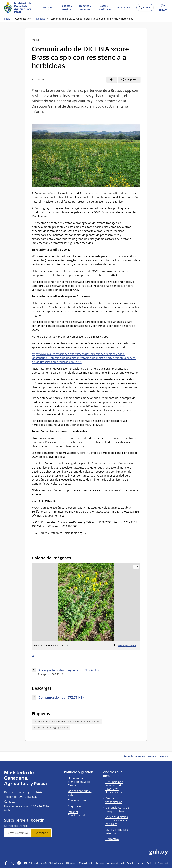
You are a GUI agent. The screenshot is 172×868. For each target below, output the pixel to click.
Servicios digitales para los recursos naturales (117, 820)
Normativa (112, 839)
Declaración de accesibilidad (110, 863)
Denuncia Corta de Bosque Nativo (117, 809)
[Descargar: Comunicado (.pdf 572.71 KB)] (86, 697)
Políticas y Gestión (66, 7)
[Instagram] (19, 863)
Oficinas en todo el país (80, 793)
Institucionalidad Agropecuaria (51, 728)
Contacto (10, 802)
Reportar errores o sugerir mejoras (146, 756)
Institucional (48, 7)
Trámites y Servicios (85, 7)
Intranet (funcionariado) (78, 814)
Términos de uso (135, 863)
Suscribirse (41, 833)
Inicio (7, 19)
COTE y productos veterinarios (117, 831)
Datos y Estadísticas (104, 7)
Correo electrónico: (16, 826)
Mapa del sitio (86, 863)
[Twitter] (12, 863)
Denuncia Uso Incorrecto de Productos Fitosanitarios (114, 787)
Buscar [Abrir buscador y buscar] (145, 8)
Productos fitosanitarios (114, 800)
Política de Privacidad (157, 863)
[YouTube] (26, 863)
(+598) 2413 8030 (27, 797)
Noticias (41, 19)
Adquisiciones (77, 806)
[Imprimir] (111, 80)
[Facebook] (6, 863)
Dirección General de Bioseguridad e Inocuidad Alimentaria (67, 722)
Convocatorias (77, 800)
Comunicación (124, 7)
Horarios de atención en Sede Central (79, 782)
